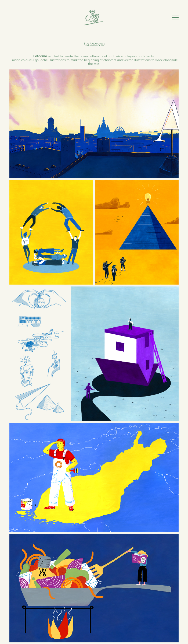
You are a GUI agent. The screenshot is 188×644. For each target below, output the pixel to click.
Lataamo (40, 56)
